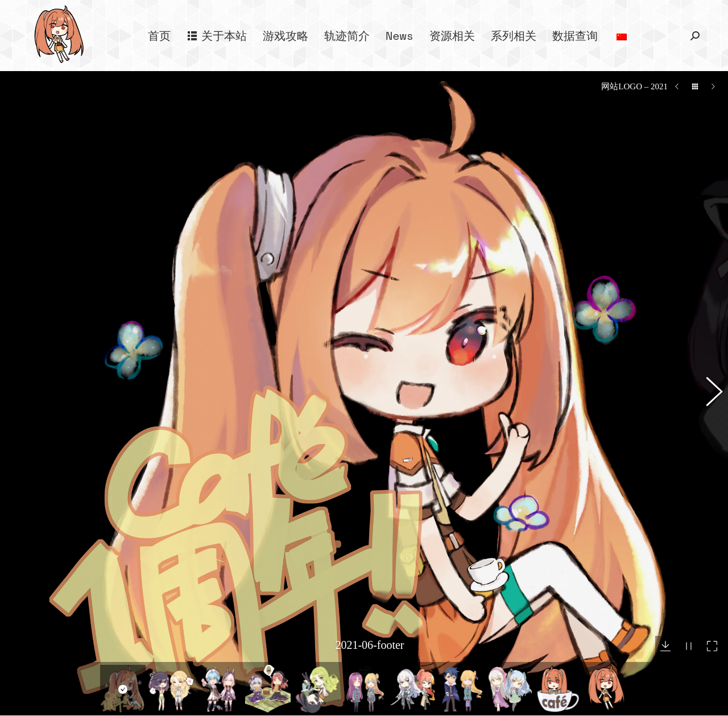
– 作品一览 (221, 703)
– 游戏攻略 (221, 683)
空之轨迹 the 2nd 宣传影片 (615, 684)
